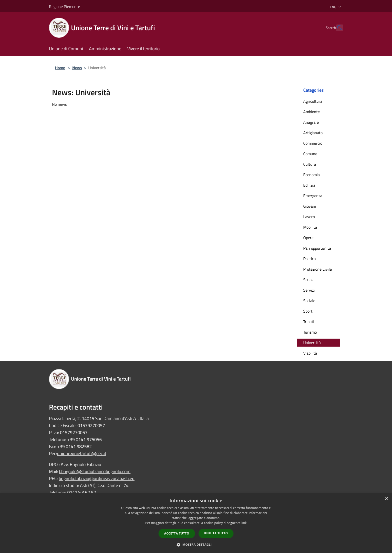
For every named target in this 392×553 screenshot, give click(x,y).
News (77, 68)
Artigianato (313, 133)
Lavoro (309, 217)
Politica (309, 259)
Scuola (309, 280)
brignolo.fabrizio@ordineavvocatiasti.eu (97, 478)
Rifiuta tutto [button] (216, 533)
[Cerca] (337, 28)
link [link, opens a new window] (244, 523)
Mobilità (310, 227)
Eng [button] (336, 7)
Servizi (309, 290)
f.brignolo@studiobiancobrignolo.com (95, 471)
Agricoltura (313, 101)
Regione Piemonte (64, 6)
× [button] (386, 499)
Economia (311, 175)
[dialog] (196, 523)
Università (312, 343)
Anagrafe (311, 122)
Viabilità (310, 353)
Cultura (310, 164)
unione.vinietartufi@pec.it (82, 453)
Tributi (309, 322)
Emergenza (313, 196)
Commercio (313, 143)
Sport (308, 311)
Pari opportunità (317, 248)
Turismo (310, 332)
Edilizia (309, 185)
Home (60, 68)
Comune (310, 154)
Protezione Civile (317, 269)
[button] (196, 545)
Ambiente (311, 112)
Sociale (309, 301)
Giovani (310, 206)
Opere (308, 238)
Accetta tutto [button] (177, 533)
